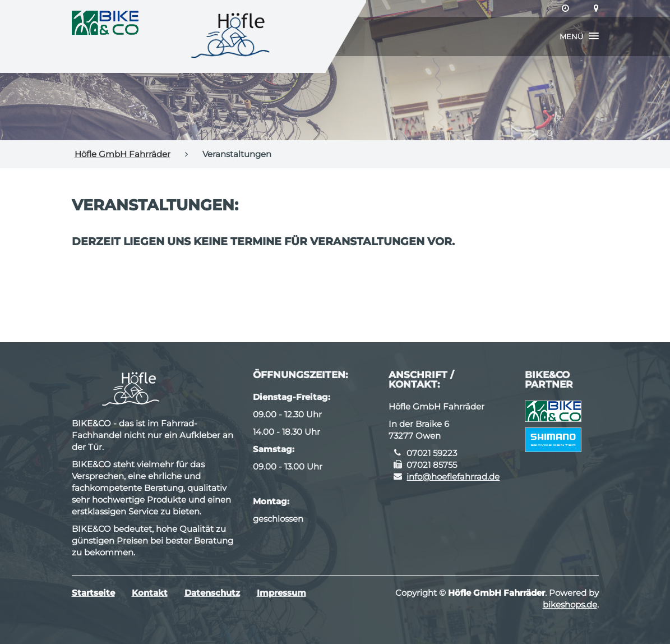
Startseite (93, 593)
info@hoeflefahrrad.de (453, 477)
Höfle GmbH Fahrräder (123, 154)
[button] (579, 36)
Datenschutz (212, 593)
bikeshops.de (570, 604)
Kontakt (150, 593)
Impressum (281, 593)
